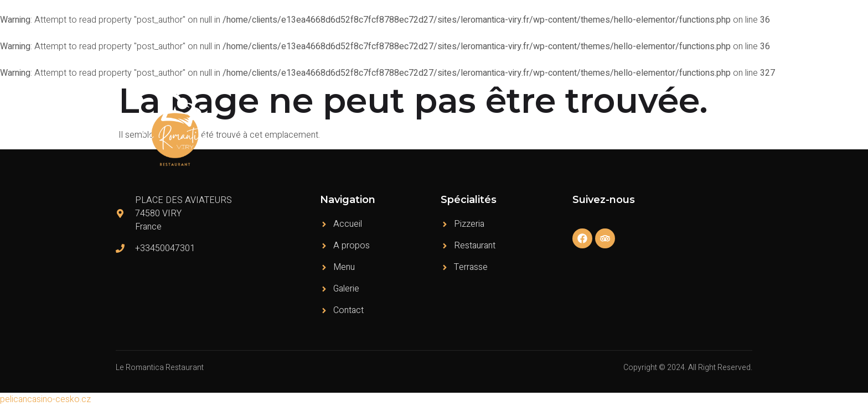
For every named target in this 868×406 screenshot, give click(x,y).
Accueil (482, 129)
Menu (575, 129)
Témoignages (629, 129)
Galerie (685, 129)
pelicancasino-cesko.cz (45, 399)
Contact (729, 129)
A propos (530, 129)
